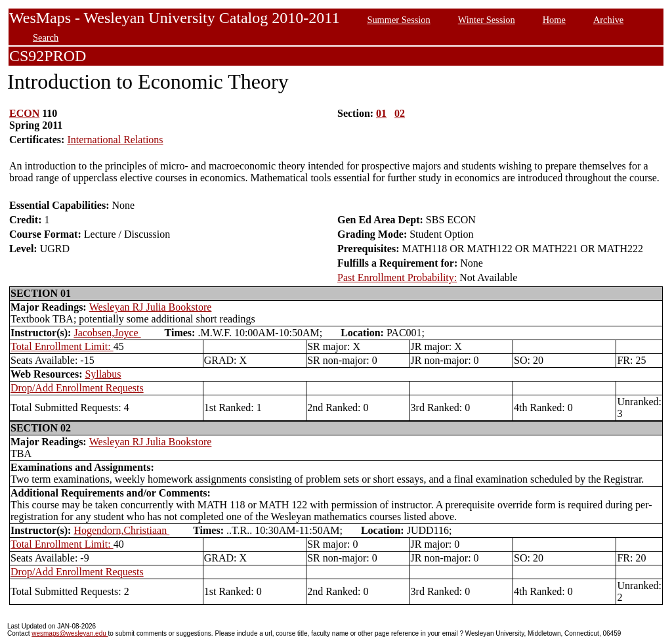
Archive (608, 20)
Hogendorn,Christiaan (121, 530)
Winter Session (487, 20)
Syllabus (103, 374)
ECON (24, 113)
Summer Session (398, 20)
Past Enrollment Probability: (397, 277)
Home (554, 20)
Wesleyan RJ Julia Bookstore (151, 307)
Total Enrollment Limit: (62, 346)
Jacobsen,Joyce (107, 333)
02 (400, 113)
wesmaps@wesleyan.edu (70, 633)
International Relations (115, 140)
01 (381, 113)
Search (46, 37)
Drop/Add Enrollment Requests (77, 388)
